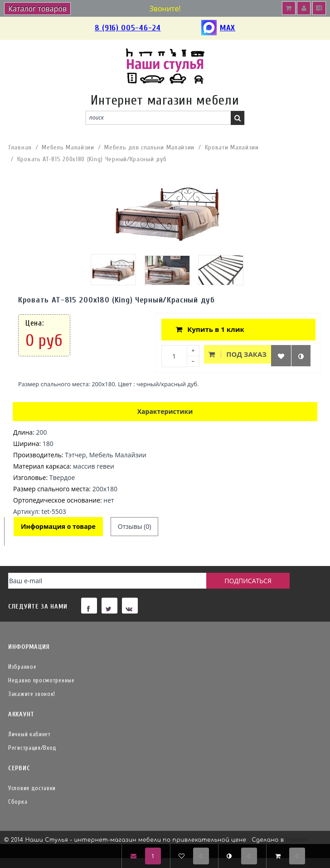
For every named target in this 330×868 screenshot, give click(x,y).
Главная (20, 147)
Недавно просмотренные (41, 680)
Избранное (22, 667)
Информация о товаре (58, 526)
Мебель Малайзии (68, 147)
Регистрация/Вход (32, 748)
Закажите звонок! (32, 694)
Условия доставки (32, 788)
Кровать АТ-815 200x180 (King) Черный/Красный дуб (92, 159)
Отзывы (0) (135, 526)
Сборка (18, 802)
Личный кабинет (29, 734)
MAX (218, 28)
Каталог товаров (37, 9)
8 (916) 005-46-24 (128, 28)
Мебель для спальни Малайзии (149, 147)
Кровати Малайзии (232, 147)
